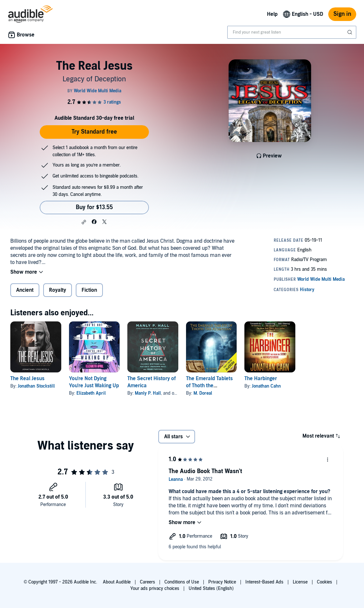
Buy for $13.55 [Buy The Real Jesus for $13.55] (94, 207)
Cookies (325, 582)
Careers (148, 582)
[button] (84, 222)
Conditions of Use (182, 582)
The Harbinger (261, 379)
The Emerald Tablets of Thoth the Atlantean (209, 386)
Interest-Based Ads (264, 582)
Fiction (89, 290)
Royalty (58, 290)
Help (272, 14)
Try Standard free (94, 132)
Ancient (25, 290)
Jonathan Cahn (266, 386)
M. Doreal (203, 393)
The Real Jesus (27, 379)
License (300, 582)
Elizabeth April (91, 393)
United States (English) (211, 588)
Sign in (342, 14)
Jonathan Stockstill (36, 386)
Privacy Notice (222, 582)
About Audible (117, 582)
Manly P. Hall (148, 393)
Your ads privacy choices (155, 588)
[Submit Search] (350, 32)
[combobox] (292, 32)
